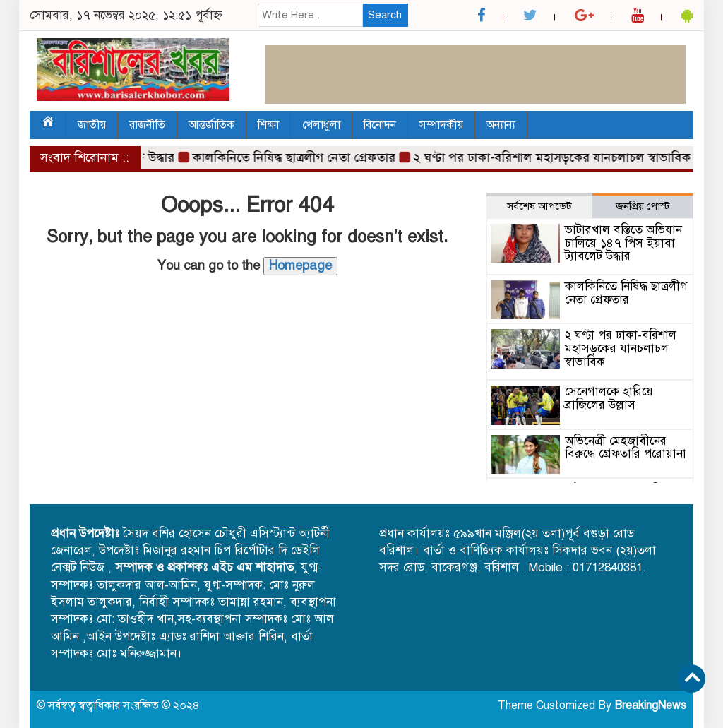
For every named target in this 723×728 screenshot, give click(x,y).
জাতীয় (92, 125)
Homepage (300, 265)
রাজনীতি (147, 125)
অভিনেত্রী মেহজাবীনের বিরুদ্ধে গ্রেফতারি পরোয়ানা (626, 448)
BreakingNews (650, 705)
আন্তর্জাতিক (211, 125)
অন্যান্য (501, 125)
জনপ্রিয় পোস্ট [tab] (643, 206)
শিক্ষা (268, 125)
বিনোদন (380, 125)
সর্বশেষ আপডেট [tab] (539, 206)
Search (385, 15)
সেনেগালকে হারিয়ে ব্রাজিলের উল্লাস (609, 398)
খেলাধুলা (321, 125)
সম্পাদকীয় (441, 125)
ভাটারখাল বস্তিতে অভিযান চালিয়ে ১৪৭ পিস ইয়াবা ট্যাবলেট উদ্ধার (623, 243)
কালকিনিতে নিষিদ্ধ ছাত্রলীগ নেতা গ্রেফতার (299, 157)
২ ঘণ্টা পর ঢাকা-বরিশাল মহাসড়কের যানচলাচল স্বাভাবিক (557, 157)
